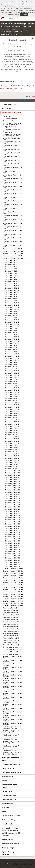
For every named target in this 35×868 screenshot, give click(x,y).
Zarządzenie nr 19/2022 (12, 299)
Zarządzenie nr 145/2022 (12, 566)
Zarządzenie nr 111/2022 (9, 34)
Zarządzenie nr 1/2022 (12, 260)
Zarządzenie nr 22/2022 (12, 305)
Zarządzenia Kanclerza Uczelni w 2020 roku (13, 679)
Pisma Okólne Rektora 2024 (11, 613)
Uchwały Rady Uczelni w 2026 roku (12, 139)
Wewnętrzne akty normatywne (11, 29)
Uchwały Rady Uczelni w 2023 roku (12, 150)
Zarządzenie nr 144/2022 (12, 564)
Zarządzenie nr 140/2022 (12, 556)
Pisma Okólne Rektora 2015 (11, 633)
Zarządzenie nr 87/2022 (12, 443)
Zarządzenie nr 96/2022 (12, 462)
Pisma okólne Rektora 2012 (11, 640)
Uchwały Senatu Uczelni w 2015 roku (12, 209)
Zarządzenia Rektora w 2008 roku (13, 599)
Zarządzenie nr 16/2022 (12, 292)
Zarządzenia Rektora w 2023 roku (13, 256)
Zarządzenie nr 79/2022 (12, 426)
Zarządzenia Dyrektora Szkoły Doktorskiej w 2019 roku (12, 753)
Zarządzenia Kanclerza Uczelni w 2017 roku (13, 690)
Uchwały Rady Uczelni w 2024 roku (12, 146)
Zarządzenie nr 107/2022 (12, 486)
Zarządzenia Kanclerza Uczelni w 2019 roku (13, 683)
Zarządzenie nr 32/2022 (12, 326)
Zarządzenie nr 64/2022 (12, 394)
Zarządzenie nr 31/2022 (12, 324)
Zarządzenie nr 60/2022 (12, 386)
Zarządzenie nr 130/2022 (12, 535)
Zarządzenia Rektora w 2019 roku (13, 573)
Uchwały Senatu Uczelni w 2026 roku (12, 168)
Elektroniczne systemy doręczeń (12, 772)
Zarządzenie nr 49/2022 (12, 362)
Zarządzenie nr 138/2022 (12, 552)
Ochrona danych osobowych (10, 844)
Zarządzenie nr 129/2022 (12, 532)
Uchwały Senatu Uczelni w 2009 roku (12, 231)
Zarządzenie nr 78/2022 (12, 424)
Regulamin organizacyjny (10, 119)
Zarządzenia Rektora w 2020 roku (13, 571)
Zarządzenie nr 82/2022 (12, 433)
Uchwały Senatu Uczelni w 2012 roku (12, 220)
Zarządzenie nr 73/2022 (12, 413)
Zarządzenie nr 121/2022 (12, 515)
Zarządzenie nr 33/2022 (12, 328)
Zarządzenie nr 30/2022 (12, 322)
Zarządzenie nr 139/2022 (12, 554)
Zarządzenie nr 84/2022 (12, 437)
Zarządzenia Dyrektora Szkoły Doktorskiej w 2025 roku (12, 731)
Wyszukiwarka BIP (7, 840)
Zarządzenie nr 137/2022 (12, 549)
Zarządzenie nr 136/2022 (12, 547)
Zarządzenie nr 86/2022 (12, 441)
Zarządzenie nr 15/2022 (12, 290)
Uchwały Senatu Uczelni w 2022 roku (12, 183)
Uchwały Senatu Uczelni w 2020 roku (12, 190)
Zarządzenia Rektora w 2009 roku (13, 596)
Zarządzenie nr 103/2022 (12, 477)
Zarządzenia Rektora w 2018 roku (13, 576)
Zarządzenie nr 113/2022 (12, 498)
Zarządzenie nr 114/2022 (12, 501)
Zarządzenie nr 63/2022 (12, 392)
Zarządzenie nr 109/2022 (12, 490)
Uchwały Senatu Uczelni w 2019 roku (12, 194)
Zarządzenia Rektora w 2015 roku (13, 583)
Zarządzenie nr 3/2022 (12, 265)
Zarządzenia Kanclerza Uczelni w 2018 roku (13, 687)
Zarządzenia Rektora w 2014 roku (13, 585)
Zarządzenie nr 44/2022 (12, 352)
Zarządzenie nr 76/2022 (12, 420)
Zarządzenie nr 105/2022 (12, 481)
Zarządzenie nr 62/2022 (12, 390)
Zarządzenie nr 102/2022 (12, 475)
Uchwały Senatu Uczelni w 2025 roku (12, 172)
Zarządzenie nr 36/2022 (12, 335)
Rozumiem (24, 15)
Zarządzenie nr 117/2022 (12, 507)
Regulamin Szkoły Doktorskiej (12, 130)
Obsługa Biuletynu (7, 803)
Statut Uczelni (7, 116)
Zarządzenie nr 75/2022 (12, 418)
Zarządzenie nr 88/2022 (12, 445)
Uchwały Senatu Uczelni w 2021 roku (12, 187)
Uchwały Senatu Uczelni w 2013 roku (12, 216)
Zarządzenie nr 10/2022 (12, 280)
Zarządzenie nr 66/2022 (12, 399)
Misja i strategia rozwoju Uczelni (12, 764)
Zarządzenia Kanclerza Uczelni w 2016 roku (13, 694)
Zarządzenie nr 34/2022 (12, 331)
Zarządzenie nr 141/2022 (12, 558)
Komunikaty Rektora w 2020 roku (13, 654)
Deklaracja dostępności (9, 848)
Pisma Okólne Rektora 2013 (11, 638)
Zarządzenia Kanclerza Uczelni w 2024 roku (13, 665)
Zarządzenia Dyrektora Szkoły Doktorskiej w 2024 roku (12, 735)
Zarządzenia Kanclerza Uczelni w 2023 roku (13, 668)
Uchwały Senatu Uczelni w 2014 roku (12, 213)
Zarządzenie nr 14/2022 (12, 288)
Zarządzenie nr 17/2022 (12, 294)
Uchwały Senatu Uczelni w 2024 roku (12, 176)
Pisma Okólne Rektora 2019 (11, 624)
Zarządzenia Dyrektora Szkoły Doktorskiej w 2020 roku (12, 750)
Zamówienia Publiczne (9, 799)
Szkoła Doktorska (7, 824)
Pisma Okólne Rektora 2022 (11, 617)
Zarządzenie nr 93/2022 (12, 456)
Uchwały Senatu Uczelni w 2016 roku (12, 205)
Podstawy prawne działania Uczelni (10, 759)
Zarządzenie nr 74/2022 (12, 416)
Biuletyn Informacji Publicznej (21, 26)
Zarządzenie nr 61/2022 (12, 388)
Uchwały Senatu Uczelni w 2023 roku (12, 179)
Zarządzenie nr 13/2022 (12, 286)
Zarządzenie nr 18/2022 (12, 297)
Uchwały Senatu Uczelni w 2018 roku (12, 198)
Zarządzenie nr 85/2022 (12, 439)
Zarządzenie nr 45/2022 (12, 354)
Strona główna (6, 26)
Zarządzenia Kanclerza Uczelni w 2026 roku (13, 657)
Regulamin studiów (8, 121)
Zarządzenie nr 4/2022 (12, 267)
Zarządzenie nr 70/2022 (12, 407)
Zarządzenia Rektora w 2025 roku (13, 251)
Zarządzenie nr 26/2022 (12, 314)
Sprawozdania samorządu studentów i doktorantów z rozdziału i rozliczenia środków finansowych (11, 832)
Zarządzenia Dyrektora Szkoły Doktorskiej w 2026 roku (12, 727)
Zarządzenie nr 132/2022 (12, 539)
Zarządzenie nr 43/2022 (12, 350)
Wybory (4, 812)
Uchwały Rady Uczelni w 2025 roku (12, 142)
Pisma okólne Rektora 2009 (11, 645)
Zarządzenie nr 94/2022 (12, 458)
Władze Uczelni (6, 108)
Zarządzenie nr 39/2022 (12, 341)
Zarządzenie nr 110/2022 (12, 492)
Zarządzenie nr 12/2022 (12, 284)
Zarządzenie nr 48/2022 (12, 360)
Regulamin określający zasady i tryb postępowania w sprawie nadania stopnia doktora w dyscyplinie (12, 125)
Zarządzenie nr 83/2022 (12, 435)
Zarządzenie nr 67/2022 (12, 401)
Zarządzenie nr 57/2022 (12, 379)
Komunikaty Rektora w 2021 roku (13, 652)
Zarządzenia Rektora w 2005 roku (13, 606)
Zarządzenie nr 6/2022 (12, 271)
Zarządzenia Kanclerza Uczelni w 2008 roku (13, 724)
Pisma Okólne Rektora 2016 (11, 631)
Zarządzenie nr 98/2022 (12, 467)
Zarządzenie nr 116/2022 (12, 505)
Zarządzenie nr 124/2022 (12, 522)
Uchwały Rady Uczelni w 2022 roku (12, 154)
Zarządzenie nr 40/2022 (12, 343)
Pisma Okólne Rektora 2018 (11, 626)
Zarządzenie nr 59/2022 (12, 384)
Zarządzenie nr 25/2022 (12, 311)
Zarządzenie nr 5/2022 (12, 269)
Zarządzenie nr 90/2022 (12, 450)
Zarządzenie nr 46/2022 (12, 356)
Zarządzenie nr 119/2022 (12, 511)
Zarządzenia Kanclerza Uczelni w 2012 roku (13, 709)
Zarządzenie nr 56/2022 (12, 377)
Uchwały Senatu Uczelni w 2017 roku (12, 202)
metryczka (31, 97)
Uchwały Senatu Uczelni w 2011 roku (12, 224)
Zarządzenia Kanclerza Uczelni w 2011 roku (13, 713)
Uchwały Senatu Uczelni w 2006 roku (12, 242)
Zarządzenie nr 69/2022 (12, 405)
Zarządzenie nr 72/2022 (12, 411)
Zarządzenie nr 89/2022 (12, 447)
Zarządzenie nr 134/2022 (12, 543)
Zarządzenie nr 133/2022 (12, 541)
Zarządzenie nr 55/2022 (12, 375)
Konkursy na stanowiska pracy (11, 816)
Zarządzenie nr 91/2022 (12, 452)
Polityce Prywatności (13, 15)
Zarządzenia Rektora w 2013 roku (13, 587)
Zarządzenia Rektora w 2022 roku (12, 32)
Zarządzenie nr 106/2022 (12, 484)
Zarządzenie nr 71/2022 (12, 409)
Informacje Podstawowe (9, 104)
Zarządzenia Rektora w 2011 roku (13, 592)
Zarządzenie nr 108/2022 (12, 488)
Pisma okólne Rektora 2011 (11, 643)
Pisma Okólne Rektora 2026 (11, 608)
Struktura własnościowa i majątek (10, 786)
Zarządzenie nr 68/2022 (12, 403)
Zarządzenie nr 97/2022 (12, 464)
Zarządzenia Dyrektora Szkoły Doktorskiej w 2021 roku (12, 746)
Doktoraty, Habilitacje (9, 820)
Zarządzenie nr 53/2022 (12, 371)
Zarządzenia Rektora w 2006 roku (13, 603)
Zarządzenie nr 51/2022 (12, 367)
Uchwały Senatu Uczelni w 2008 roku (12, 235)
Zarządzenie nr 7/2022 (12, 273)
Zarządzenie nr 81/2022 (12, 430)
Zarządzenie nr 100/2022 (12, 471)
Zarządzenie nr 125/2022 (12, 524)
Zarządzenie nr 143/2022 (12, 562)
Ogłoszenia (5, 808)
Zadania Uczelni (7, 791)
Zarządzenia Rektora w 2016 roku (13, 580)
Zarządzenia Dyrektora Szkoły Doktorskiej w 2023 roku (12, 739)
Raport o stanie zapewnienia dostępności (11, 853)
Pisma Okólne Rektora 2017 (11, 629)
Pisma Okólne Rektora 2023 (11, 615)
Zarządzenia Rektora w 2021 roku (13, 569)
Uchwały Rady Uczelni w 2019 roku (12, 165)
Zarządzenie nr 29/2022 (12, 320)
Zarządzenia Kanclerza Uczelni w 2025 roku (13, 661)
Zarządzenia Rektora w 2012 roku (13, 589)
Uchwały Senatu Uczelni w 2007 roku (12, 239)
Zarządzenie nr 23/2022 (12, 307)
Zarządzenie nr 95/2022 (12, 460)
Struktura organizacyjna (9, 795)
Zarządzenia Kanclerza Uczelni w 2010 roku (13, 716)
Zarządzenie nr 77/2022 (12, 422)
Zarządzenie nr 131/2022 (12, 537)
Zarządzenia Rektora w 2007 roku (13, 601)
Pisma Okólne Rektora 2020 (11, 622)
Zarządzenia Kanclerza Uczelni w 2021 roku (13, 676)
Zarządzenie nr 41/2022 (12, 345)
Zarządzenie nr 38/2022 (12, 339)
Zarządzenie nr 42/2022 (12, 348)
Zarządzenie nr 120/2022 (12, 513)
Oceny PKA (5, 781)
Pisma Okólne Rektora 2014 (11, 636)
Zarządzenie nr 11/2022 (12, 282)
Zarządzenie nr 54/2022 (12, 373)
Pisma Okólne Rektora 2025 (11, 610)
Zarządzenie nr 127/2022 (12, 528)
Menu (4, 101)
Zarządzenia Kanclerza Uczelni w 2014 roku (13, 702)
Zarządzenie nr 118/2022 (12, 509)
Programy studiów (7, 777)
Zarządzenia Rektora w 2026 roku (13, 249)
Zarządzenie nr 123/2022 (12, 520)
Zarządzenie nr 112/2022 (12, 496)
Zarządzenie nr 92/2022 (12, 454)
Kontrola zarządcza (8, 768)
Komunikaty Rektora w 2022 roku (13, 650)
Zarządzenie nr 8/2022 (12, 275)
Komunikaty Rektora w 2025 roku (13, 647)
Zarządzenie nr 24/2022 (12, 309)
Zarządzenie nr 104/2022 (12, 479)
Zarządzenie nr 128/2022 (12, 530)
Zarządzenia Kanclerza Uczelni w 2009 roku (13, 720)
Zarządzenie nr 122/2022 (12, 518)
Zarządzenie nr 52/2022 (12, 369)
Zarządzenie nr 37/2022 (12, 337)
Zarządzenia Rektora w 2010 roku (13, 594)
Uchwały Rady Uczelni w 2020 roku (12, 161)
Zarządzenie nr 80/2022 (12, 428)
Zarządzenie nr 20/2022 (12, 301)
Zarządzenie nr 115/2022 (12, 503)
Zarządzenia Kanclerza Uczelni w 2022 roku (13, 672)
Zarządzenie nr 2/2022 (12, 263)
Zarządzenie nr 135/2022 (12, 545)
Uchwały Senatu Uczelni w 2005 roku (12, 246)
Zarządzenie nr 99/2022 (12, 469)
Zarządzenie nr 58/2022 (12, 382)
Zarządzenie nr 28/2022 (12, 318)
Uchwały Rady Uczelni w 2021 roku (12, 157)
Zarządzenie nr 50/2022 (12, 365)
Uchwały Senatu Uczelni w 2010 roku (12, 227)
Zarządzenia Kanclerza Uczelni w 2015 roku (13, 698)
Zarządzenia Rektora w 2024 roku (13, 254)
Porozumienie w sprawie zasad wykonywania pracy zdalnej (12, 135)
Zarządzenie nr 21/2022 (12, 303)
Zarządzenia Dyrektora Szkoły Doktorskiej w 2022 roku (12, 742)
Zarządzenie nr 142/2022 (12, 560)
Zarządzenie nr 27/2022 (12, 316)
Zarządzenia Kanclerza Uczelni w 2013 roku (13, 705)
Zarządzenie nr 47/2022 (12, 358)
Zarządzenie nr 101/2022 (12, 473)
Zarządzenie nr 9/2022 (12, 277)
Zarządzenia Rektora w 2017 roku (13, 578)
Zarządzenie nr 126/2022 (12, 526)
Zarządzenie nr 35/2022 (12, 333)
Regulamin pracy (8, 132)
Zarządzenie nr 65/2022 (12, 396)
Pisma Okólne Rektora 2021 (11, 620)
